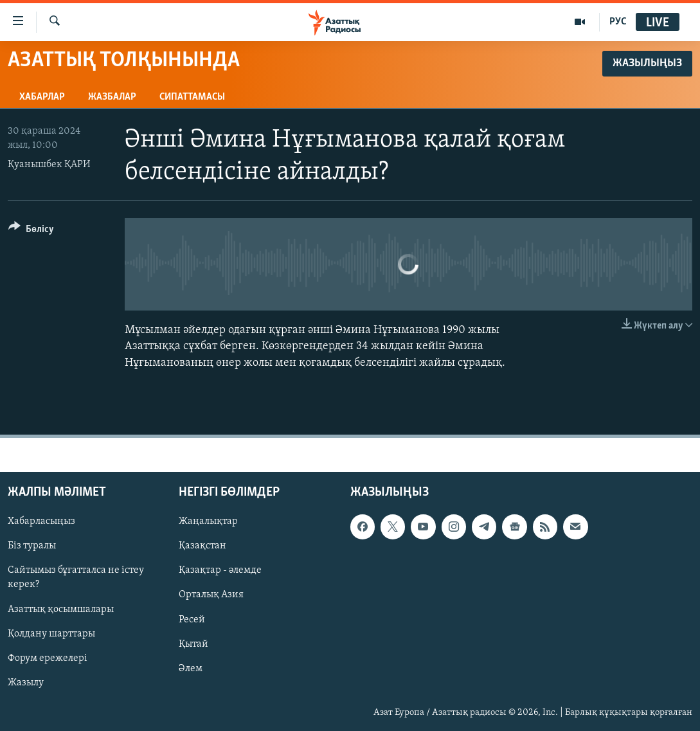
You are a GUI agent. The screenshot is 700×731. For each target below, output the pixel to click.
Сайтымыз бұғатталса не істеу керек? (76, 577)
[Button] (31, 231)
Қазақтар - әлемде (220, 570)
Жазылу (26, 683)
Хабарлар (42, 97)
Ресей (192, 619)
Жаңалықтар (208, 521)
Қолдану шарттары (51, 633)
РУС (618, 22)
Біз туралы (32, 546)
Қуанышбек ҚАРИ (49, 165)
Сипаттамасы (192, 97)
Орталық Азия (211, 595)
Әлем (191, 668)
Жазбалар (112, 97)
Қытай (193, 644)
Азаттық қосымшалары (61, 609)
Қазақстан (202, 546)
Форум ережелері (48, 658)
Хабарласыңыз (41, 521)
